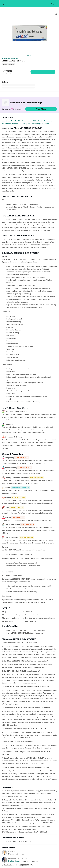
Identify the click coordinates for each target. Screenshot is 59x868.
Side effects (38, 121)
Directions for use (25, 121)
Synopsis (26, 124)
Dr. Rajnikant (14, 861)
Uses (4, 121)
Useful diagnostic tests (40, 124)
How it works (12, 121)
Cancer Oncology (8, 64)
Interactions (17, 124)
